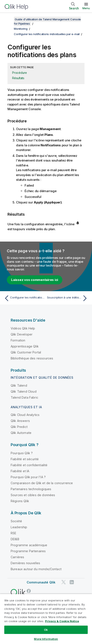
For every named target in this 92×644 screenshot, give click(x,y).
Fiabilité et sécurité (25, 459)
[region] (46, 619)
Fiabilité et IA (20, 471)
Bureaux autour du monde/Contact (36, 569)
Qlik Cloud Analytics (25, 415)
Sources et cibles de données (33, 495)
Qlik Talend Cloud (24, 391)
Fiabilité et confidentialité (29, 465)
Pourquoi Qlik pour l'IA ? (28, 477)
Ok (46, 630)
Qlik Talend (19, 385)
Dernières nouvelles (25, 563)
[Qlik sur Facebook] (29, 591)
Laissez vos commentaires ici (35, 280)
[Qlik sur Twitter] (64, 582)
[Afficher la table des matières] (9, 19)
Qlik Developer (22, 334)
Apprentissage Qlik (25, 346)
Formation (18, 340)
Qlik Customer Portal (26, 352)
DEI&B (15, 539)
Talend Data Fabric (24, 397)
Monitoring (21, 29)
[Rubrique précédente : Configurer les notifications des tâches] (24, 298)
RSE (13, 533)
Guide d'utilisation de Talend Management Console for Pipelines (47, 21)
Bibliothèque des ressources (32, 358)
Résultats (18, 78)
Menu (86, 8)
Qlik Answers (20, 421)
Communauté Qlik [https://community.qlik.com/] (41, 582)
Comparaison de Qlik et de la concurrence (42, 483)
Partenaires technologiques (31, 489)
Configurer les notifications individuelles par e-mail (47, 34)
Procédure (20, 73)
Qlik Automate (21, 433)
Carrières (17, 557)
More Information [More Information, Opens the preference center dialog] (46, 639)
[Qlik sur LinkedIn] (72, 582)
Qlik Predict (19, 427)
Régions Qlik (20, 501)
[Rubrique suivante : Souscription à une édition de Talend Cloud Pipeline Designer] (68, 298)
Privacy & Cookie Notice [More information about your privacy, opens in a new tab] (62, 621)
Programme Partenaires (28, 551)
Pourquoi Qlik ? (22, 453)
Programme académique (29, 545)
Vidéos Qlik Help (23, 328)
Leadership (19, 527)
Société (16, 521)
